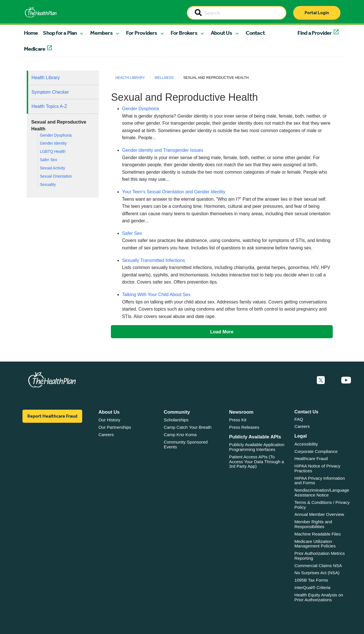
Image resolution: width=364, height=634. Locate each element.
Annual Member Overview (319, 514)
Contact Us (306, 412)
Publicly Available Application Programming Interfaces (257, 447)
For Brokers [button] (184, 33)
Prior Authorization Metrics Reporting (319, 556)
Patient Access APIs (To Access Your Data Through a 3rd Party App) (257, 461)
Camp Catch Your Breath (188, 427)
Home (31, 33)
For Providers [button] (142, 33)
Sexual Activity (52, 168)
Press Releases (244, 427)
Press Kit (238, 420)
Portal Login (317, 13)
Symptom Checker (50, 92)
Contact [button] (255, 33)
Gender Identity (53, 143)
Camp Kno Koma (180, 435)
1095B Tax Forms (311, 580)
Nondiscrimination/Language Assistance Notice (322, 493)
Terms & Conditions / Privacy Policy (322, 505)
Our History (109, 420)
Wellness (164, 78)
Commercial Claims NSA (318, 566)
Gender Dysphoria (56, 135)
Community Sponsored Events (186, 444)
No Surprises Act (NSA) (317, 573)
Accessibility (306, 444)
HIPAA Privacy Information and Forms (320, 481)
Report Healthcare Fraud (52, 416)
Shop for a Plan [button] (60, 33)
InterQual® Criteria (312, 587)
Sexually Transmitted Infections (153, 260)
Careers (106, 435)
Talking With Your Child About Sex (156, 295)
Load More (222, 332)
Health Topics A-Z (49, 106)
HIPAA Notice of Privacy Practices (317, 468)
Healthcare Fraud (311, 458)
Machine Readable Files (318, 534)
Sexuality (48, 185)
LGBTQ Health (53, 152)
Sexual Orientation (56, 176)
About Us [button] (222, 33)
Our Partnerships (115, 427)
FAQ (299, 419)
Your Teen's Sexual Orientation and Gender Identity (174, 192)
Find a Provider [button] (315, 33)
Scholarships (176, 420)
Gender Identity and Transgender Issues (163, 150)
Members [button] (101, 33)
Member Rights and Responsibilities (313, 524)
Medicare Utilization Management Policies (315, 544)
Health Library (46, 78)
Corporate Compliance (316, 451)
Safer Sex (48, 160)
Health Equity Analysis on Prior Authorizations (319, 597)
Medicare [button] (35, 49)
